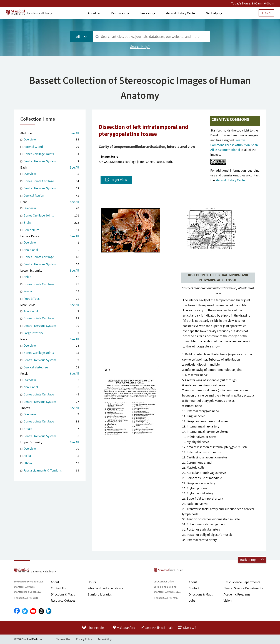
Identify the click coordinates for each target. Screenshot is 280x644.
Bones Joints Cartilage (50, 181)
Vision (228, 600)
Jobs (192, 600)
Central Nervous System (50, 161)
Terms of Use (63, 639)
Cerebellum (50, 230)
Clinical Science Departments (243, 588)
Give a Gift (187, 628)
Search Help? (140, 47)
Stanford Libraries (100, 594)
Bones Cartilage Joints (50, 154)
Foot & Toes (50, 299)
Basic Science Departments (242, 582)
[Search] (97, 37)
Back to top (252, 560)
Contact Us (58, 588)
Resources (118, 13)
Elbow (50, 463)
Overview (50, 139)
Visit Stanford (124, 628)
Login (266, 13)
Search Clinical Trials (157, 628)
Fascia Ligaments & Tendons (50, 471)
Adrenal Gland (50, 147)
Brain (50, 223)
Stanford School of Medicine (189, 571)
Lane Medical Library (39, 13)
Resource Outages (63, 600)
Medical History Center (181, 13)
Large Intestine (50, 333)
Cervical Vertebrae (50, 367)
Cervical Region (50, 196)
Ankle (50, 277)
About (92, 13)
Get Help (212, 13)
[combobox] (152, 37)
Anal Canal (50, 250)
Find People (93, 628)
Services (145, 13)
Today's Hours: (241, 3)
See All (74, 133)
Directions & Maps (63, 594)
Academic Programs (237, 594)
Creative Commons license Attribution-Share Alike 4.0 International (235, 145)
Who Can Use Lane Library (105, 588)
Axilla (50, 456)
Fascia (50, 291)
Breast (50, 429)
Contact (194, 588)
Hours (92, 582)
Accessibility (105, 639)
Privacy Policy (84, 639)
